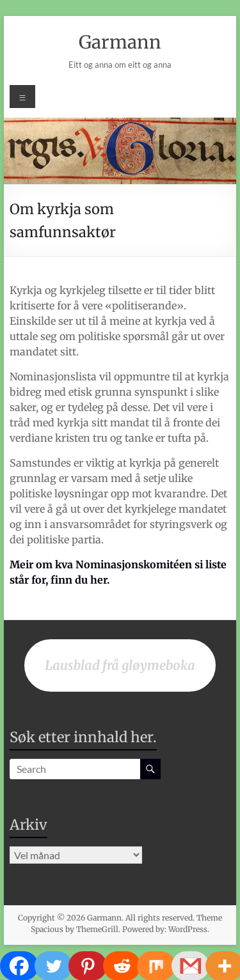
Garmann (120, 42)
